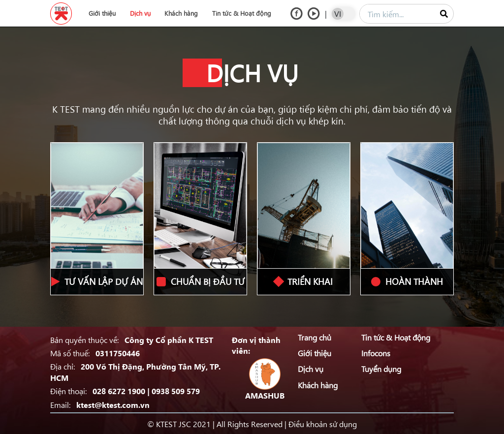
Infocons (376, 353)
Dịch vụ (140, 13)
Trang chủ (315, 337)
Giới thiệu (102, 13)
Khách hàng (181, 13)
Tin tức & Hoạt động (242, 13)
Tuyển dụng (381, 369)
